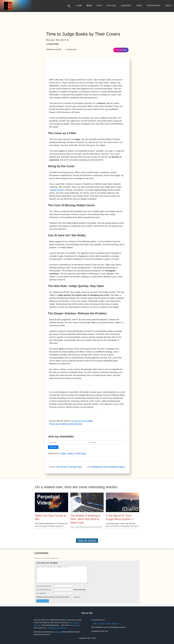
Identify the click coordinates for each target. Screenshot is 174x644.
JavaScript (126, 6)
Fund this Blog (121, 50)
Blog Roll (115, 624)
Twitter (63, 453)
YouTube (102, 624)
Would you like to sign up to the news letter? (58, 597)
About (169, 6)
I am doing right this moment (56, 628)
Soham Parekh (57, 190)
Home (79, 6)
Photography (154, 6)
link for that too (75, 625)
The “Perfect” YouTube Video (69, 467)
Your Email (43, 590)
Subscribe (53, 447)
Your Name (44, 586)
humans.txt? (57, 632)
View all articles (87, 541)
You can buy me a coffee (82, 421)
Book (99, 6)
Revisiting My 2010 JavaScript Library (108, 467)
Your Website (41, 593)
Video (139, 6)
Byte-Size (111, 6)
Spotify (70, 453)
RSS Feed (81, 453)
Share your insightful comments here (66, 424)
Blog (89, 6)
